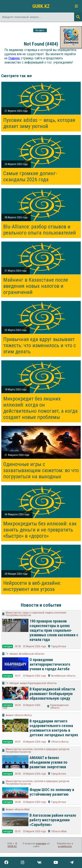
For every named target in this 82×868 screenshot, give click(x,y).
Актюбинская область (63, 676)
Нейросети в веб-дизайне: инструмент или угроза (32, 586)
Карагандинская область (59, 706)
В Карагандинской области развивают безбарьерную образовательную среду (52, 694)
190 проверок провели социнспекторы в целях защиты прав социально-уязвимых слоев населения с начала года (54, 630)
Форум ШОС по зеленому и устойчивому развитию (52, 792)
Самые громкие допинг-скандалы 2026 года (30, 176)
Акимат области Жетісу (19, 715)
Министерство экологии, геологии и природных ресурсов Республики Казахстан (38, 751)
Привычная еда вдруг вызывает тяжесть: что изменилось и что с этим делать (40, 345)
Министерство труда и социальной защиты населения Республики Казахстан (36, 614)
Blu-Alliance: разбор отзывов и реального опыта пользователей (40, 230)
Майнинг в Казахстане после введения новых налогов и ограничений (36, 286)
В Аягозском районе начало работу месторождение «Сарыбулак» (53, 820)
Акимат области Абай (18, 809)
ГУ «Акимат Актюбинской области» (25, 654)
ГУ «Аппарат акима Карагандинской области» (31, 683)
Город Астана (59, 646)
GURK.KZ (41, 6)
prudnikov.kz (65, 846)
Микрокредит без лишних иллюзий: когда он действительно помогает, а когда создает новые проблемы (40, 408)
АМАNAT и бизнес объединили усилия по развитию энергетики (48, 762)
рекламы (41, 844)
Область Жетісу (60, 742)
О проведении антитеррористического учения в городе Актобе (50, 664)
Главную (14, 58)
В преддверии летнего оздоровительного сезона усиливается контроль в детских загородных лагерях (54, 728)
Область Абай (59, 831)
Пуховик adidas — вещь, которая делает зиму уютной (39, 123)
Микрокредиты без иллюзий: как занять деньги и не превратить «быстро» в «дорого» (40, 530)
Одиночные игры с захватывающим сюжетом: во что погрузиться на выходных (41, 470)
